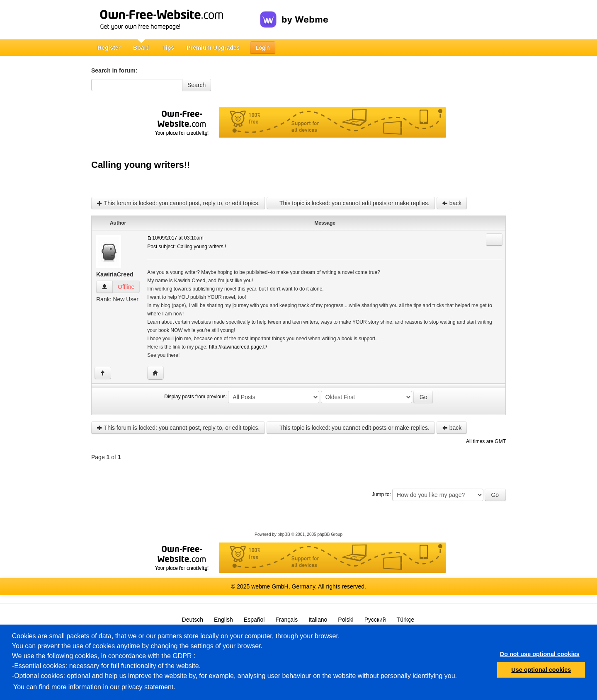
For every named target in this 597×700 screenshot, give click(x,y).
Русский (375, 620)
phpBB (284, 534)
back (452, 203)
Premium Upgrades (213, 48)
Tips (168, 48)
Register (109, 48)
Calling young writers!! (141, 165)
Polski (346, 620)
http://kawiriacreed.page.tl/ (238, 347)
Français (286, 620)
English (223, 620)
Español (254, 620)
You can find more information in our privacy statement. (94, 687)
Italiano (318, 620)
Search (197, 85)
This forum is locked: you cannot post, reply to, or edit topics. (178, 203)
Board (141, 48)
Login (262, 48)
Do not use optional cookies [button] (540, 654)
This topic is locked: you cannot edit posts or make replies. (351, 203)
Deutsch (193, 620)
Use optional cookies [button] (541, 670)
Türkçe (406, 620)
